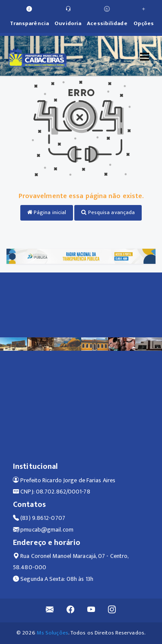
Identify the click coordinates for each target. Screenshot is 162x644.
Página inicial (47, 212)
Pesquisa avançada (108, 212)
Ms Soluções (52, 633)
